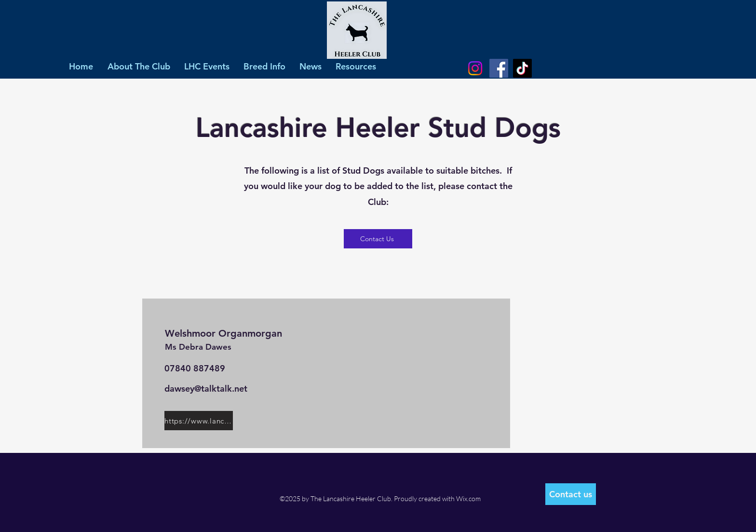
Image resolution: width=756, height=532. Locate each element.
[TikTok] (522, 68)
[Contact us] (571, 494)
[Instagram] (475, 68)
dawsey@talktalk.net (206, 389)
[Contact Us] (378, 239)
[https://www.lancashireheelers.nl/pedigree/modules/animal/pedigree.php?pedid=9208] (199, 421)
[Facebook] (499, 68)
